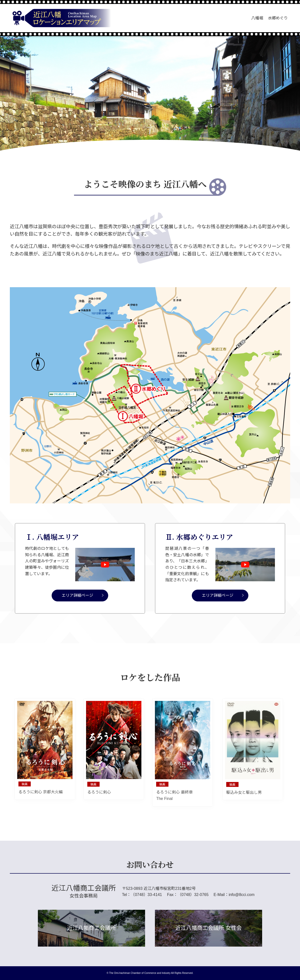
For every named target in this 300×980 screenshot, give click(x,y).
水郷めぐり (278, 18)
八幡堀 (257, 18)
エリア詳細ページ (77, 595)
